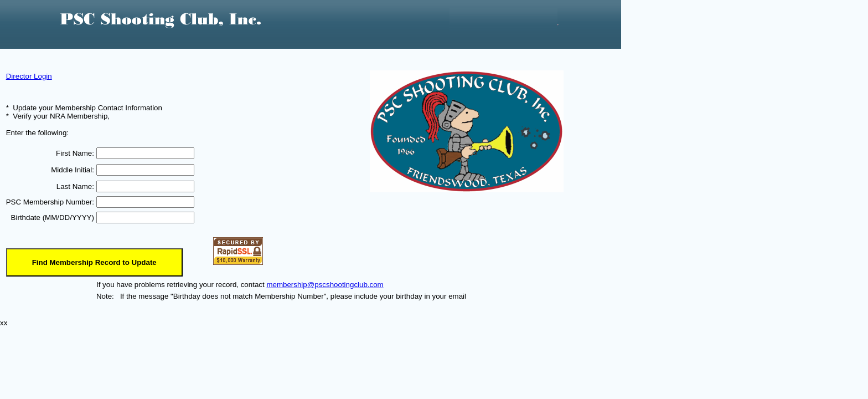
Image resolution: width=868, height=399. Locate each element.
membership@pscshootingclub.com (325, 285)
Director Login (29, 76)
